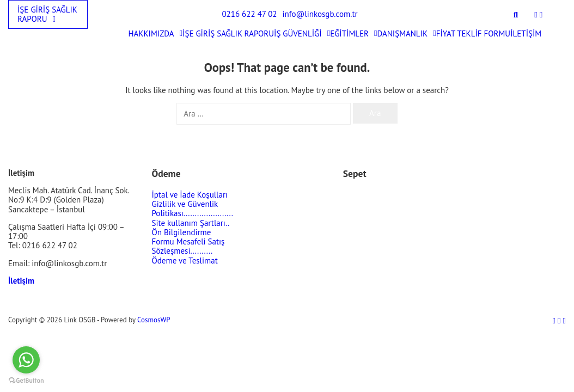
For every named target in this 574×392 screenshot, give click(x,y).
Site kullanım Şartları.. (191, 223)
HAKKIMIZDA (155, 33)
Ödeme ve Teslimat (185, 261)
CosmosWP (154, 320)
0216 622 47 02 (249, 14)
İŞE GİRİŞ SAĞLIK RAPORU (47, 14)
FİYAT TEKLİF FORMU (474, 33)
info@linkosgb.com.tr (320, 14)
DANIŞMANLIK (407, 33)
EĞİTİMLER (353, 33)
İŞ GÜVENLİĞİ (302, 33)
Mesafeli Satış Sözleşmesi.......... (188, 246)
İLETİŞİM (526, 33)
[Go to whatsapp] (26, 360)
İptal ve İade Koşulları (190, 195)
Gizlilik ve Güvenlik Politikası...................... (192, 209)
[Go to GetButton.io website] (26, 381)
